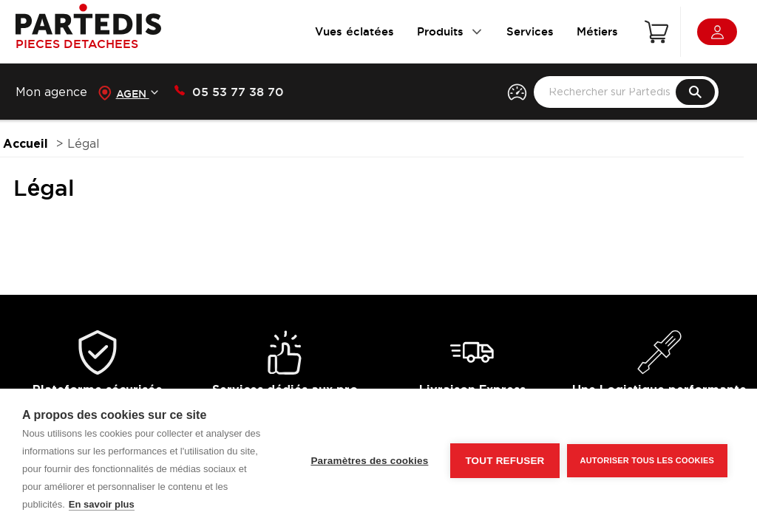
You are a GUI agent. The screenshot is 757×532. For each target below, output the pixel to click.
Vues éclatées (354, 31)
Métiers (597, 31)
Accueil (26, 144)
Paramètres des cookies (369, 461)
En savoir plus (102, 504)
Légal (84, 144)
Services (530, 31)
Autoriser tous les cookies (647, 460)
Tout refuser (505, 461)
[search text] (625, 92)
